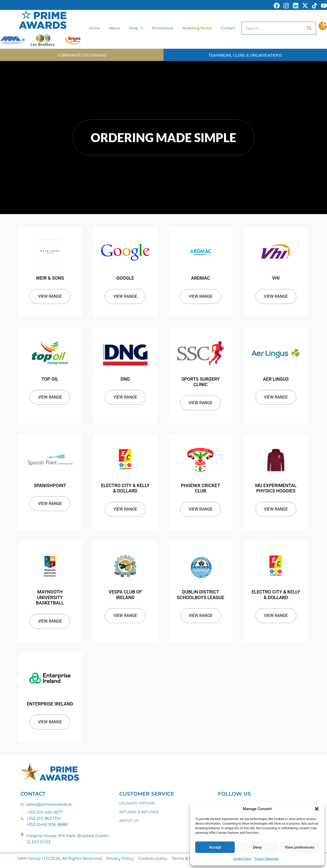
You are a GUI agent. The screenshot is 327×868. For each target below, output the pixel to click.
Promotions (163, 28)
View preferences (299, 847)
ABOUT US (129, 821)
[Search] (309, 28)
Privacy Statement (266, 859)
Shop (136, 28)
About (114, 28)
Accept (215, 847)
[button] (317, 809)
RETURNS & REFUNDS (139, 812)
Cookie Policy (242, 859)
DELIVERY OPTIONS (137, 803)
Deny (257, 847)
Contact (228, 28)
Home (94, 28)
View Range (50, 296)
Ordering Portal (197, 28)
